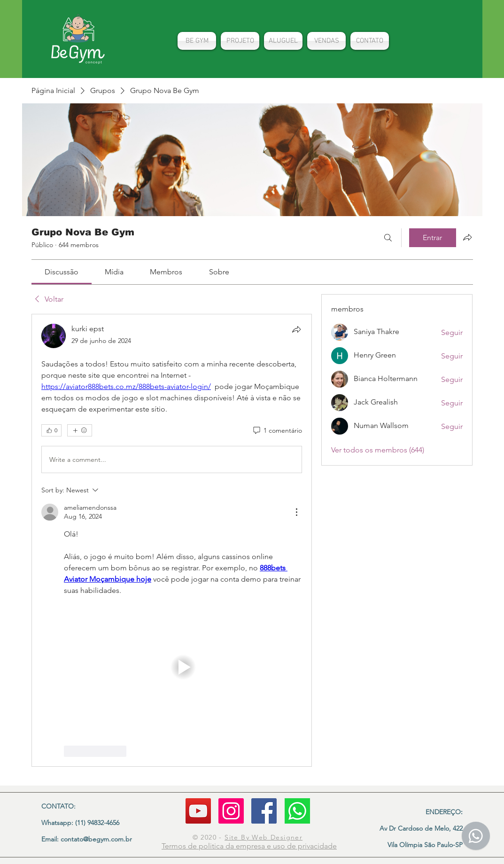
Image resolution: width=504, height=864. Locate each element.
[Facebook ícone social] (264, 811)
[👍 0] (51, 430)
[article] (172, 540)
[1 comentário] (277, 431)
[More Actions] (296, 512)
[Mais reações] (80, 430)
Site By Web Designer (264, 837)
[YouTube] (198, 811)
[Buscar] (388, 238)
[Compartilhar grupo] (467, 237)
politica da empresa (233, 846)
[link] (62, 272)
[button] (183, 667)
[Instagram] (231, 811)
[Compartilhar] (296, 329)
